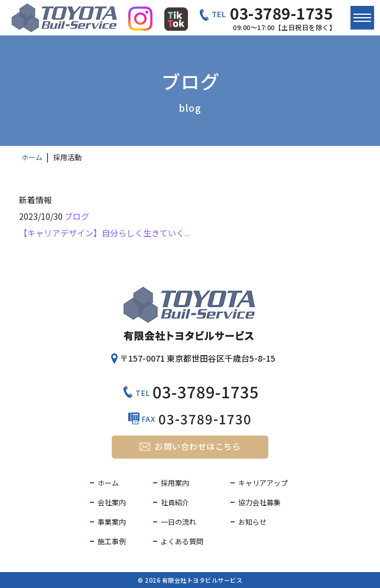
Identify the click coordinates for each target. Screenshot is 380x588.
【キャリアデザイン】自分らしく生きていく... (104, 233)
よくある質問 (182, 541)
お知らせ (252, 522)
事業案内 (112, 522)
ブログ (77, 216)
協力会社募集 (259, 502)
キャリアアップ (263, 483)
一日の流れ (178, 522)
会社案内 (112, 502)
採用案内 (175, 483)
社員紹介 (175, 502)
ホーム (108, 483)
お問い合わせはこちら (198, 446)
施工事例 (112, 541)
